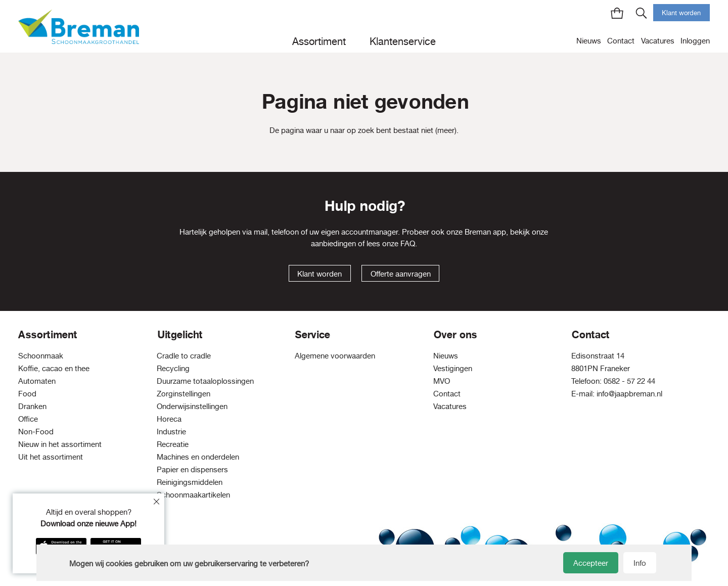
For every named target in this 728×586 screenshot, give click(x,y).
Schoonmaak (41, 356)
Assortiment (319, 41)
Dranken (32, 406)
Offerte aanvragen (401, 274)
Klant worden (681, 13)
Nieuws (589, 41)
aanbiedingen (333, 243)
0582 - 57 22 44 (629, 381)
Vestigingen (453, 368)
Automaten (37, 381)
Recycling (173, 368)
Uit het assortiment (51, 457)
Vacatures (658, 41)
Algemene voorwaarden (335, 356)
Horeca (169, 419)
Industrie (171, 432)
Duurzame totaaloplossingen (205, 381)
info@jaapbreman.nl (629, 394)
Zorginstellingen (184, 394)
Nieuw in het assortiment (60, 444)
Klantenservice (403, 41)
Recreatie (173, 444)
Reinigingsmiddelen (190, 482)
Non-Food (36, 432)
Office (28, 419)
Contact (621, 41)
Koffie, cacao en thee (54, 368)
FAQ (408, 243)
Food (27, 394)
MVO (442, 381)
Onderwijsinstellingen (192, 406)
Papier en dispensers (192, 469)
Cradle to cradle (184, 356)
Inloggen (695, 41)
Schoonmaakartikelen (193, 495)
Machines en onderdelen (198, 457)
